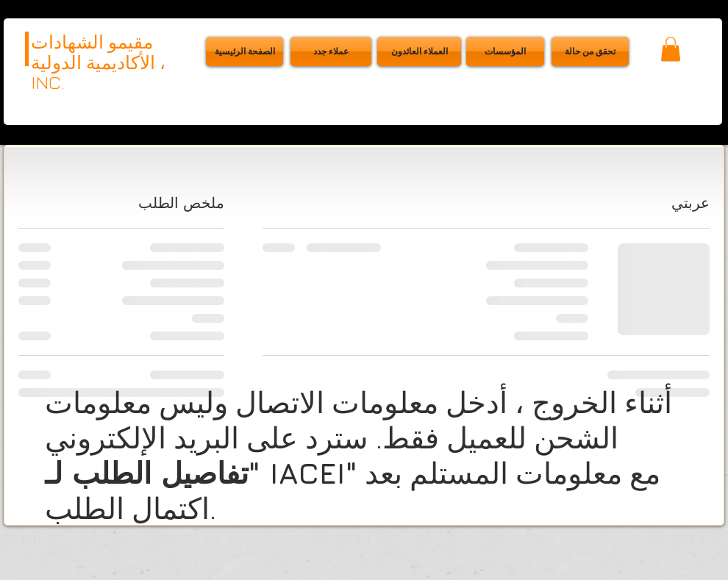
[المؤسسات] (505, 51)
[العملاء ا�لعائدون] (419, 51)
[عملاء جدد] (331, 51)
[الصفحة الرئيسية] (245, 51)
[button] (590, 51)
